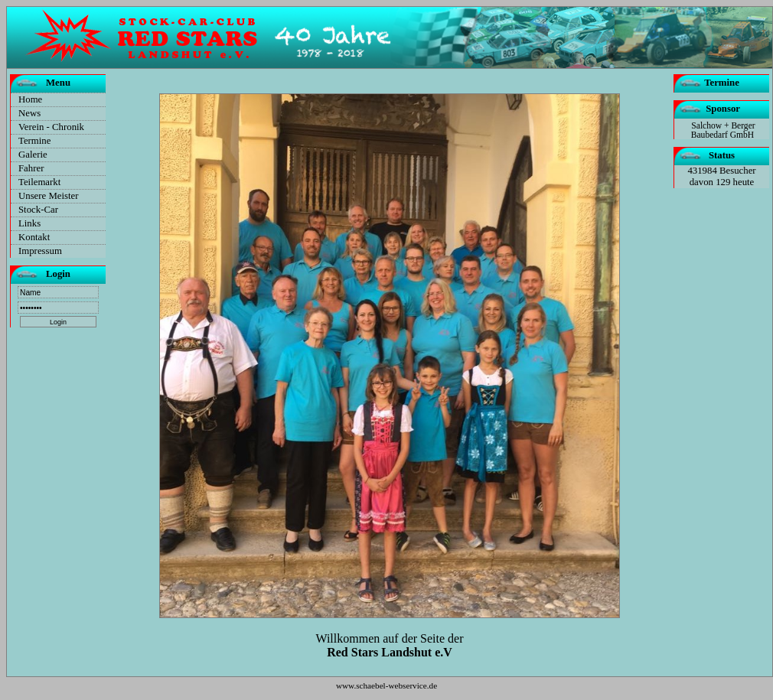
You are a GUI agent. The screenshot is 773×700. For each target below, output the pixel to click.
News (29, 113)
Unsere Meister (49, 196)
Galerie (33, 155)
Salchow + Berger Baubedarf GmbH (723, 130)
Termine (34, 141)
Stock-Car (38, 210)
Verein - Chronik (51, 127)
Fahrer (31, 168)
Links (29, 223)
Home (30, 99)
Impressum (40, 251)
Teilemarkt (39, 182)
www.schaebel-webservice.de (386, 685)
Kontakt (34, 237)
